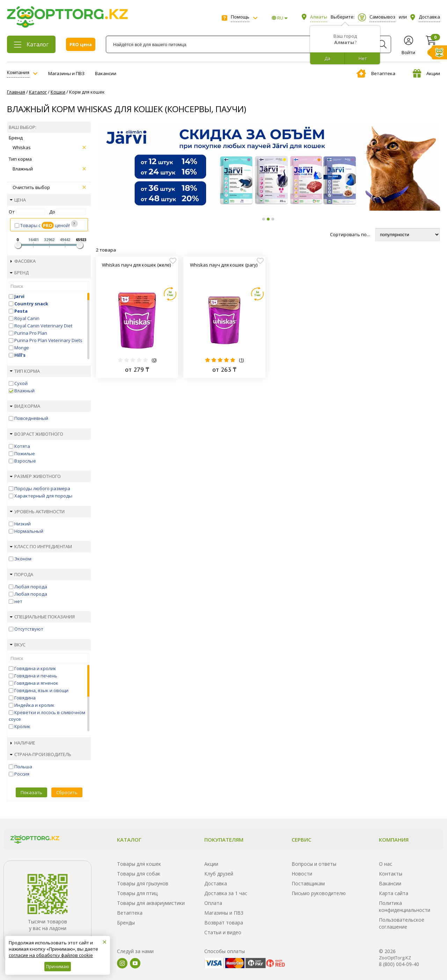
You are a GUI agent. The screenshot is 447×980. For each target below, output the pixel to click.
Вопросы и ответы (314, 864)
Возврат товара (224, 923)
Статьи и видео (223, 932)
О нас (386, 864)
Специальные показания (42, 617)
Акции (426, 73)
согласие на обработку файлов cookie (51, 955)
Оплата (213, 903)
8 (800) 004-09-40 (399, 964)
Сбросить (67, 792)
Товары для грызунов (143, 883)
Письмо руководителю (319, 893)
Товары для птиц (137, 893)
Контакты (391, 874)
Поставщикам (308, 883)
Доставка (216, 883)
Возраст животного (36, 434)
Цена (18, 200)
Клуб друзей (219, 874)
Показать (31, 792)
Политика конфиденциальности (405, 906)
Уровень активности (37, 511)
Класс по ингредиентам (41, 546)
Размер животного (35, 476)
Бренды (126, 923)
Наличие (23, 743)
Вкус (18, 645)
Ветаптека (376, 73)
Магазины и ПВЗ (66, 73)
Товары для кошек (139, 864)
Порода (21, 574)
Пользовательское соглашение (402, 923)
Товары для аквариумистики (151, 903)
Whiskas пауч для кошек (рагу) (224, 265)
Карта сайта (394, 893)
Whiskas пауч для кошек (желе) (136, 265)
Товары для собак (139, 874)
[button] (264, 219)
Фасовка (23, 261)
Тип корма (25, 371)
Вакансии (106, 73)
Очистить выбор (49, 187)
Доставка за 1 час (226, 893)
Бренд (19, 273)
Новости (302, 874)
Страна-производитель (41, 754)
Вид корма (25, 406)
